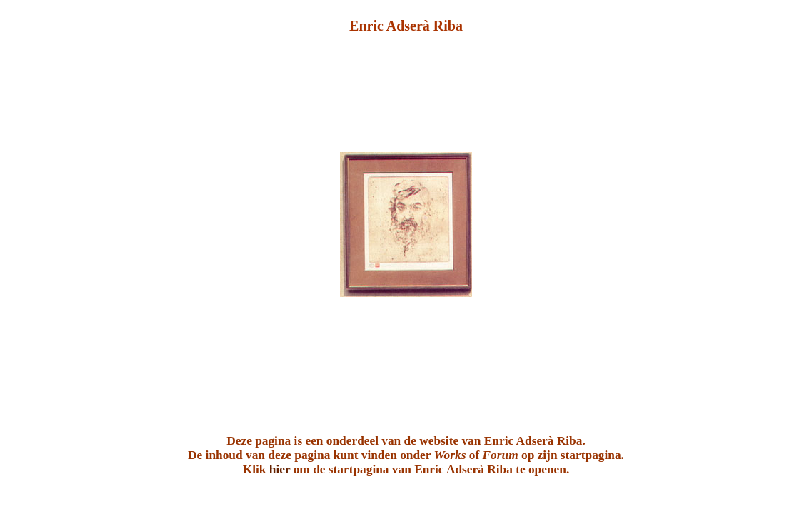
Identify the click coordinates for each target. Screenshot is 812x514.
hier (280, 469)
